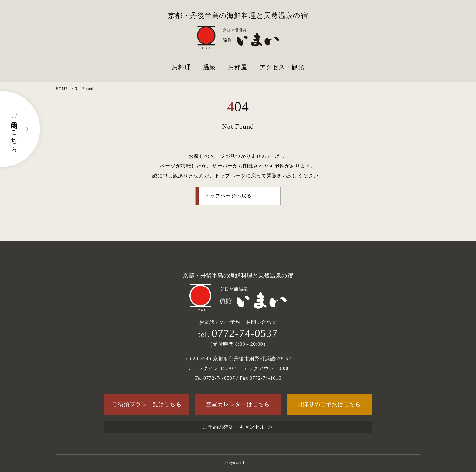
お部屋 (238, 67)
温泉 (209, 67)
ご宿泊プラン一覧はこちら (147, 404)
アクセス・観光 (282, 67)
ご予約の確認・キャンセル (234, 427)
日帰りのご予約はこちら (329, 404)
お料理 (181, 67)
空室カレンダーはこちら (238, 404)
